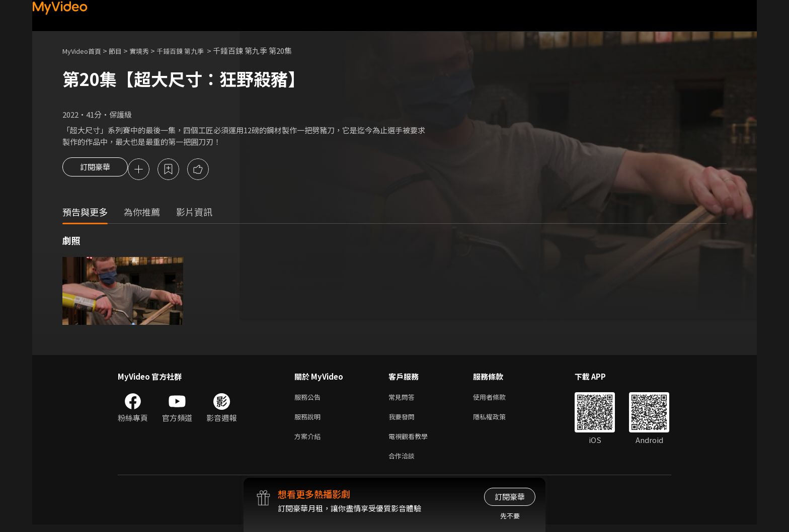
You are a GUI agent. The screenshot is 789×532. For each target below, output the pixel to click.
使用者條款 (498, 399)
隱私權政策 (498, 420)
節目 (123, 51)
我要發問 (404, 420)
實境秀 (150, 51)
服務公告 (309, 399)
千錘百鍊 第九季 (196, 51)
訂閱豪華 (95, 170)
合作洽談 (404, 462)
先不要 (510, 516)
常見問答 (404, 399)
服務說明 (309, 420)
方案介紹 (309, 441)
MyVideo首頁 (85, 51)
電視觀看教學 (411, 441)
